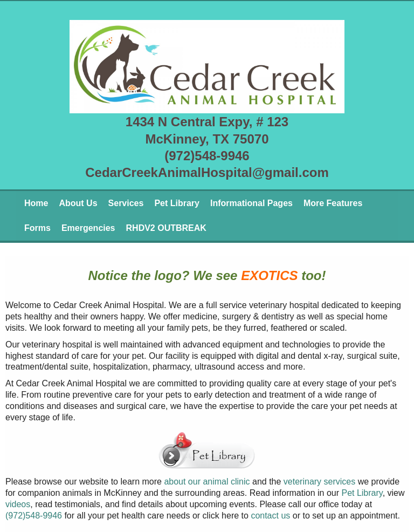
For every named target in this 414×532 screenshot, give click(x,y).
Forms (37, 228)
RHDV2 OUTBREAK (166, 228)
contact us (270, 516)
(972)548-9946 (34, 516)
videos (18, 504)
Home (36, 203)
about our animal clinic (207, 482)
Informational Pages (251, 203)
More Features (333, 203)
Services (126, 203)
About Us (78, 203)
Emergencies (88, 228)
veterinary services (319, 482)
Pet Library (177, 203)
